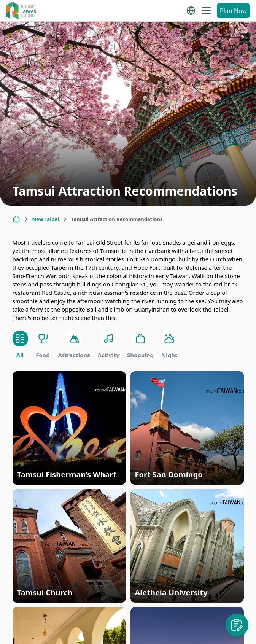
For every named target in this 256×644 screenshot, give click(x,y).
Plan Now (233, 11)
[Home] (16, 219)
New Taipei (46, 219)
